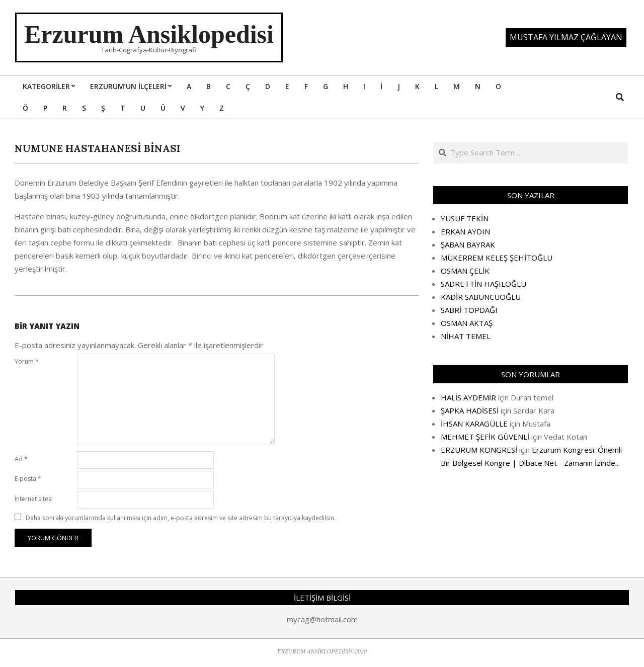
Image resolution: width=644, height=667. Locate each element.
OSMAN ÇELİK (465, 271)
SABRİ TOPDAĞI (469, 310)
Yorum (27, 361)
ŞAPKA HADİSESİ (470, 410)
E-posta (28, 479)
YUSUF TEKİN (465, 218)
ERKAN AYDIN (465, 231)
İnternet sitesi (34, 499)
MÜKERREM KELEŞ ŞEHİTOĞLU (497, 258)
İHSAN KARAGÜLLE (474, 424)
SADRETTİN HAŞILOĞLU (484, 284)
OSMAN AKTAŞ (467, 323)
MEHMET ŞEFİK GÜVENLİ (485, 437)
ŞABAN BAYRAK (468, 244)
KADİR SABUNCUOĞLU (481, 297)
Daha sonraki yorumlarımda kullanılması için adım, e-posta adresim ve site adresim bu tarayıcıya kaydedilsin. (181, 518)
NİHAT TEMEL (466, 336)
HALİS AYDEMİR (468, 397)
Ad (21, 459)
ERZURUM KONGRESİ (479, 450)
